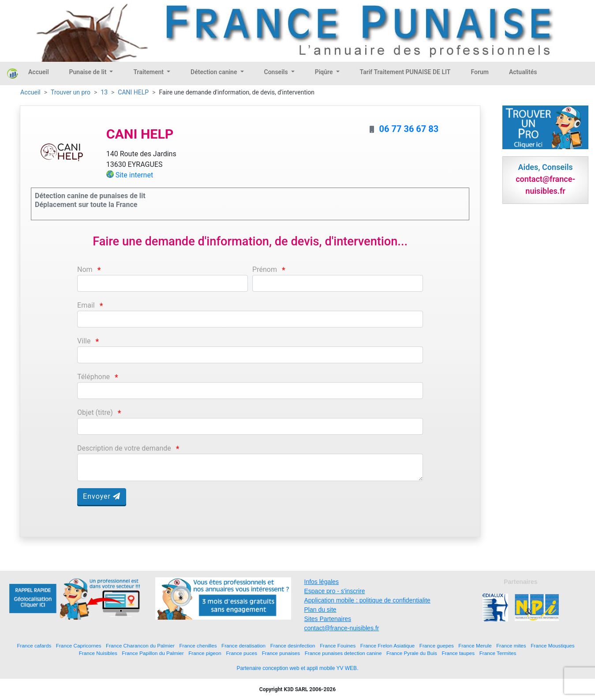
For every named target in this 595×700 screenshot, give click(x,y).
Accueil (39, 72)
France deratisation (243, 645)
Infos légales (322, 582)
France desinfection (293, 645)
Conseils (277, 72)
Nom (85, 269)
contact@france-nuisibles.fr (342, 628)
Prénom (265, 269)
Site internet (135, 175)
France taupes (458, 653)
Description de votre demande (124, 448)
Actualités (523, 72)
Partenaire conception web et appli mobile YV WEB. (298, 668)
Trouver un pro (71, 92)
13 (104, 92)
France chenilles (198, 645)
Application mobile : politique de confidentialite (367, 600)
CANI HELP (133, 92)
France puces (241, 653)
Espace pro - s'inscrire (335, 591)
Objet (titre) (95, 412)
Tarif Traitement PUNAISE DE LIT (405, 72)
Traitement (149, 72)
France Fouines (338, 645)
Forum (480, 72)
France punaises (281, 653)
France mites (511, 645)
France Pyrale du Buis (412, 653)
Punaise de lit (89, 72)
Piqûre (325, 72)
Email (86, 305)
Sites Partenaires (328, 619)
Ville (84, 341)
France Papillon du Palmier (153, 653)
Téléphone (94, 377)
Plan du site (320, 610)
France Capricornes (79, 645)
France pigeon (205, 653)
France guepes (437, 645)
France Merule (475, 645)
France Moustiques (552, 645)
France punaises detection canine (343, 653)
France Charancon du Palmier (140, 645)
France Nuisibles (98, 653)
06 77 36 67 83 (409, 129)
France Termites (498, 653)
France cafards (34, 645)
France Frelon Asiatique (387, 645)
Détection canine (215, 72)
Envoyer (102, 496)
